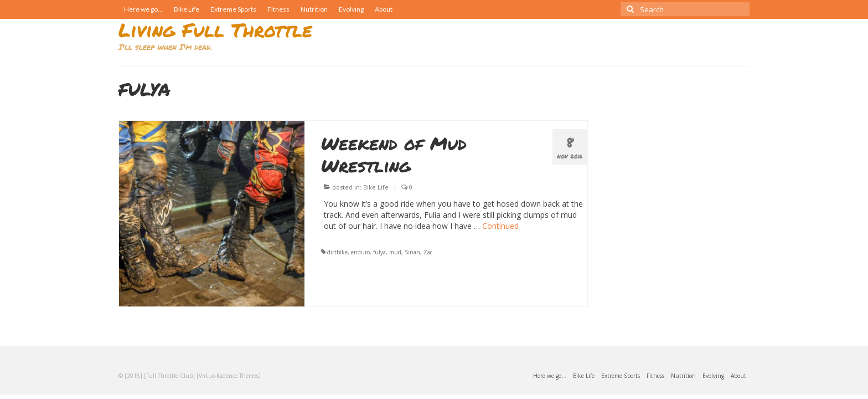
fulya (379, 252)
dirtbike (337, 252)
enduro (360, 252)
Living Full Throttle (215, 30)
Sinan (412, 252)
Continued (500, 226)
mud (395, 252)
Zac (428, 252)
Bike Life (376, 187)
